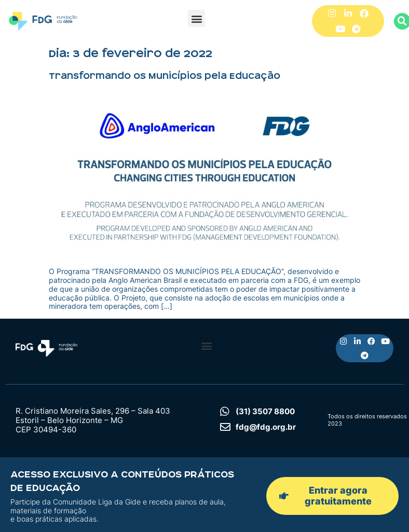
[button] (196, 18)
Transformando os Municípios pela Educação (165, 76)
